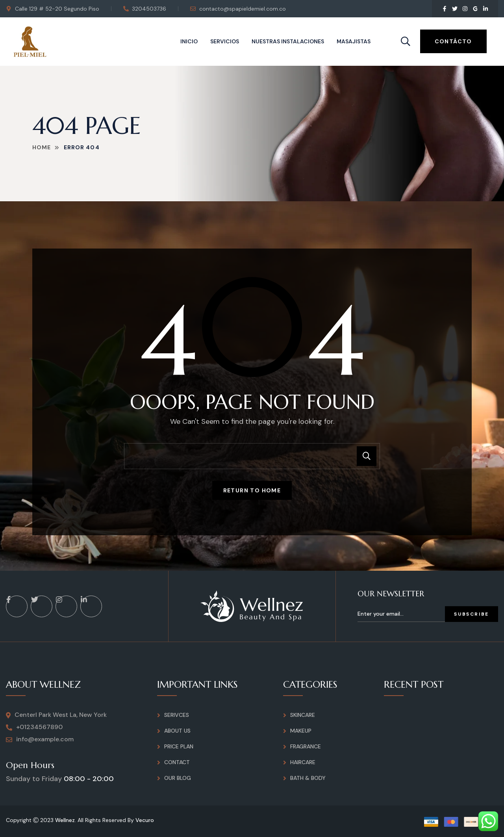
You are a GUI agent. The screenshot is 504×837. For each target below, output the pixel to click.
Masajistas (354, 41)
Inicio (189, 41)
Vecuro (145, 820)
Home (42, 147)
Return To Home (252, 490)
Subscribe (472, 614)
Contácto (453, 41)
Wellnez (65, 820)
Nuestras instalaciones (288, 41)
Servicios (225, 41)
